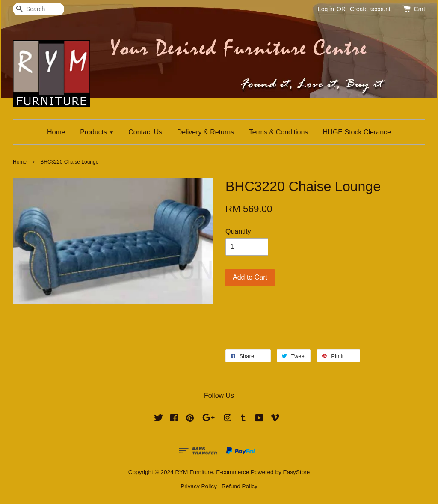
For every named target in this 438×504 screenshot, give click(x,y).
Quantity (238, 231)
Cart (420, 9)
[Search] (38, 9)
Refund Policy (240, 486)
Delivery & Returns (206, 132)
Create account (370, 9)
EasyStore (297, 472)
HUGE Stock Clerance (357, 132)
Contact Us (145, 132)
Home (56, 132)
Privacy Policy (199, 486)
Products (97, 132)
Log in (326, 9)
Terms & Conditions (279, 132)
